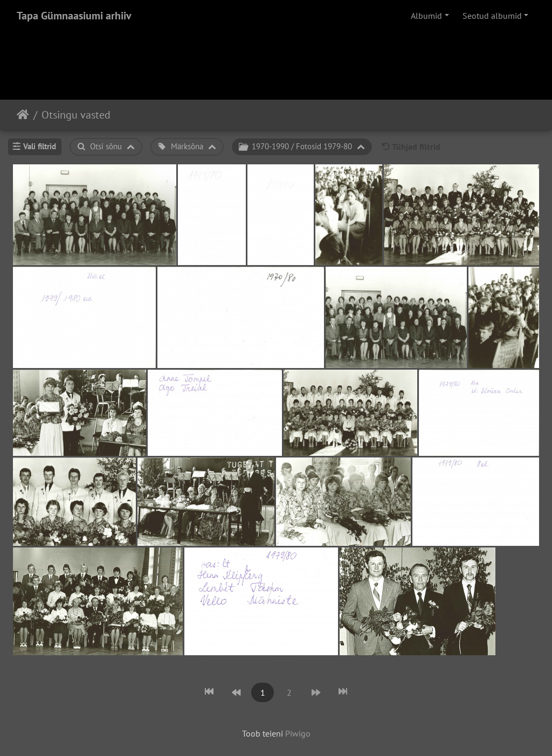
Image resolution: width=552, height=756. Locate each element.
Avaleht (23, 115)
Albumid (426, 16)
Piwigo (298, 733)
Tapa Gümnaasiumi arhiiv (74, 16)
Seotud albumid (492, 16)
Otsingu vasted (76, 115)
